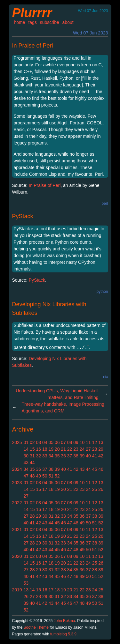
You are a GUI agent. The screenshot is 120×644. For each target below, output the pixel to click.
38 (76, 456)
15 (32, 449)
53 (26, 583)
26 (101, 489)
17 (45, 489)
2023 (17, 483)
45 (95, 469)
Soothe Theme (36, 627)
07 (63, 442)
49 (38, 476)
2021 (17, 529)
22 (70, 449)
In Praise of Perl (33, 46)
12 (95, 442)
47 (26, 476)
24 (82, 449)
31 (32, 456)
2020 (17, 556)
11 (88, 442)
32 (38, 456)
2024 (17, 469)
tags (32, 22)
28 (95, 449)
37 (70, 456)
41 (95, 456)
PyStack (23, 216)
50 (45, 476)
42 (101, 456)
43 (26, 463)
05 (51, 442)
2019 (17, 590)
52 (57, 476)
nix (105, 377)
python (102, 292)
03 (38, 442)
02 (32, 442)
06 (57, 442)
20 (57, 449)
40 (88, 456)
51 (51, 476)
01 (26, 442)
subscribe (50, 22)
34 (51, 456)
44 (32, 463)
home (20, 22)
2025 (17, 442)
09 (76, 442)
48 (32, 476)
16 (38, 449)
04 (45, 442)
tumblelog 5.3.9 (63, 634)
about (68, 22)
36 (63, 456)
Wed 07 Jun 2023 (91, 33)
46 (101, 469)
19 (51, 449)
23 (76, 449)
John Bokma (64, 621)
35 (57, 456)
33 (45, 456)
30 (26, 456)
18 (45, 449)
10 (82, 442)
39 (82, 456)
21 (63, 449)
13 (101, 442)
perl (105, 204)
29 (101, 449)
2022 (17, 503)
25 (95, 489)
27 (88, 449)
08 (70, 442)
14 (26, 449)
